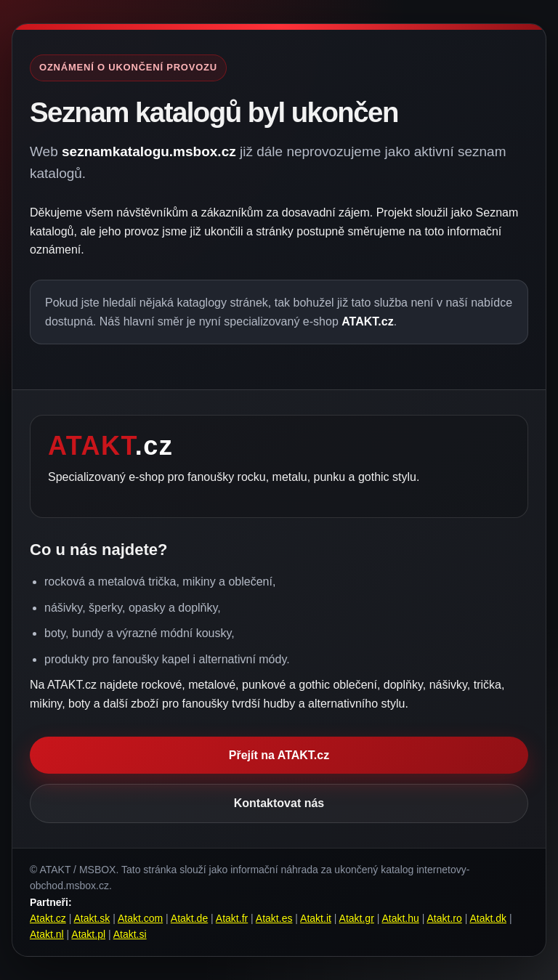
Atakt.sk (92, 918)
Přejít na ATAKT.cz (279, 755)
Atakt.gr (357, 918)
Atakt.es (274, 918)
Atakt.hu (400, 918)
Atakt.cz (48, 918)
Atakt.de (189, 918)
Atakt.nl (47, 934)
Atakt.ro (445, 918)
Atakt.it (316, 918)
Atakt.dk (488, 918)
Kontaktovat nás (279, 803)
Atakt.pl (88, 934)
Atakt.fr (232, 918)
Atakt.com (140, 918)
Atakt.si (130, 934)
